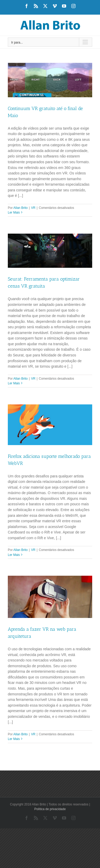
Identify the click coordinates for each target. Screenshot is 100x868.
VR (33, 208)
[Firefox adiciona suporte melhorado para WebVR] (50, 425)
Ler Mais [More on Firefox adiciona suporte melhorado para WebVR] (14, 555)
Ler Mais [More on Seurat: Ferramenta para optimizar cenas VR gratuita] (14, 383)
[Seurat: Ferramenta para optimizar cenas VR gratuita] (50, 251)
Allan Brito (20, 208)
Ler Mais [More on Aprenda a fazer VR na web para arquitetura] (14, 739)
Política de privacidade (50, 809)
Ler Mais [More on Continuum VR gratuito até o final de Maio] (14, 213)
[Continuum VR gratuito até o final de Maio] (50, 80)
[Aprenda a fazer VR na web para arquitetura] (50, 597)
